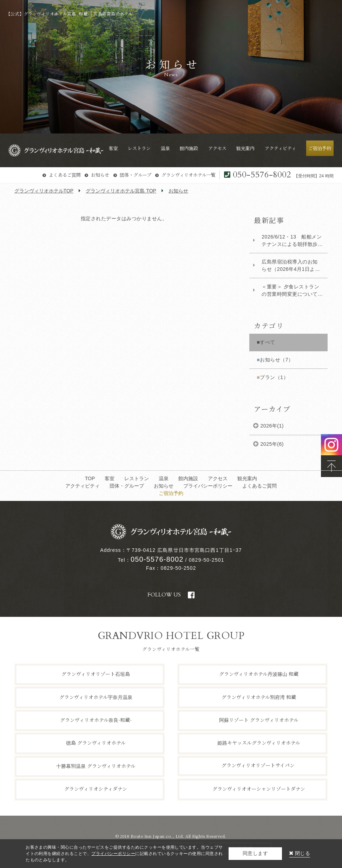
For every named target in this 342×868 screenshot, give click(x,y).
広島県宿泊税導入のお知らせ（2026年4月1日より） (290, 266)
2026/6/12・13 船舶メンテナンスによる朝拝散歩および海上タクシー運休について (292, 241)
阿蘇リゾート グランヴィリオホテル (259, 720)
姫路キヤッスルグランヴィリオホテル (259, 743)
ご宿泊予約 (171, 493)
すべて (268, 342)
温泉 (164, 478)
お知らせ (100, 175)
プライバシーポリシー (208, 486)
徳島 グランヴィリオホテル (96, 743)
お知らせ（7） (277, 360)
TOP (90, 478)
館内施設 (188, 478)
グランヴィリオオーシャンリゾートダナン (259, 789)
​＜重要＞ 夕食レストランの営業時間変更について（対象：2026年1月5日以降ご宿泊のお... (291, 291)
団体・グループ (136, 175)
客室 (110, 478)
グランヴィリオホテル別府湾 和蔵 (259, 697)
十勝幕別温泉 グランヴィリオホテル (96, 766)
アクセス (218, 478)
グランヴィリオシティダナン (96, 789)
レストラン (137, 478)
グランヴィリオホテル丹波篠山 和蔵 (259, 674)
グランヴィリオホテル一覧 (189, 175)
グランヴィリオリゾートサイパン (258, 765)
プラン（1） (274, 377)
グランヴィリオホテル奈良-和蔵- (96, 720)
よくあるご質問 (65, 175)
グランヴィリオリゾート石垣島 (96, 674)
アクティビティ (83, 486)
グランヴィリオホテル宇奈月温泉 (96, 697)
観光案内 (247, 478)
